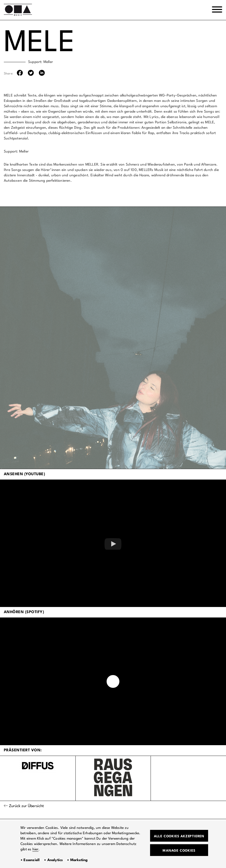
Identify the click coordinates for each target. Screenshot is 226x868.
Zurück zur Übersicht (26, 806)
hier (36, 849)
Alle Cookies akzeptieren (179, 836)
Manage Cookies (179, 851)
